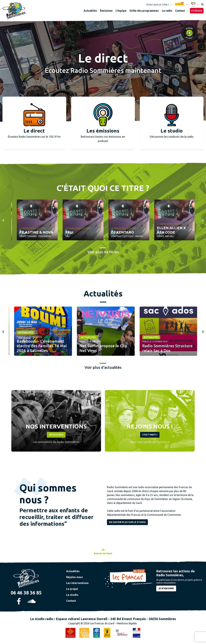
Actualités (23, 332)
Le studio (72, 595)
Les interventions (77, 583)
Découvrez (56, 435)
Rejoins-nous (74, 577)
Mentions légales (127, 623)
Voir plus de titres (103, 252)
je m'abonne (166, 588)
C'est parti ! (150, 435)
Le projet (72, 589)
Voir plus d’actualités (103, 367)
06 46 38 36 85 (26, 593)
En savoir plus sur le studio (127, 522)
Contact (71, 601)
